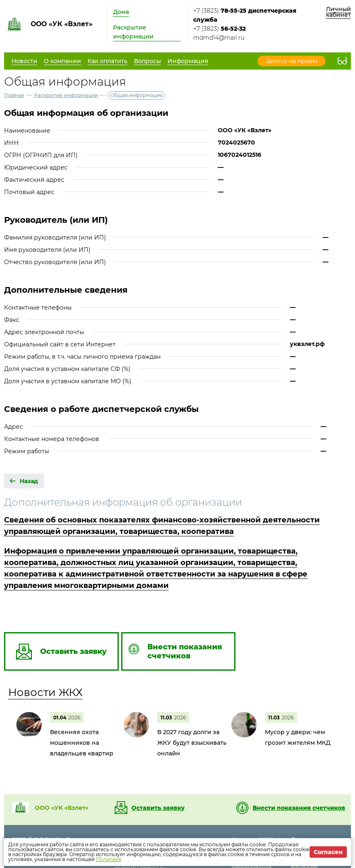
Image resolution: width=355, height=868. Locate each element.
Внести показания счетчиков (299, 808)
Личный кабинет (338, 12)
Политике (109, 859)
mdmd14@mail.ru (219, 38)
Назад (29, 481)
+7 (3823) (245, 15)
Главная (14, 95)
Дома (121, 12)
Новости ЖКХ (45, 692)
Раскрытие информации (133, 32)
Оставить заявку (158, 808)
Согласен (328, 852)
